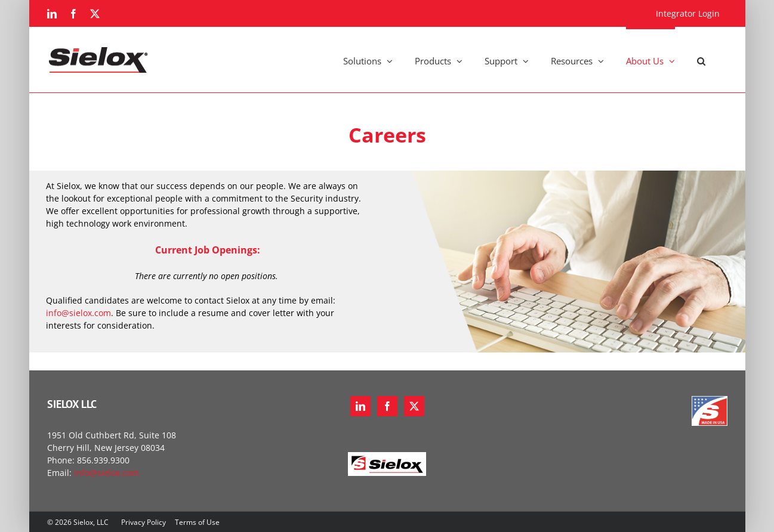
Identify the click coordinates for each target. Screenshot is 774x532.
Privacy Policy (144, 522)
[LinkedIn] (360, 406)
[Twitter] (414, 406)
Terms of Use (197, 522)
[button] (701, 60)
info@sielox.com (78, 313)
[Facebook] (387, 406)
